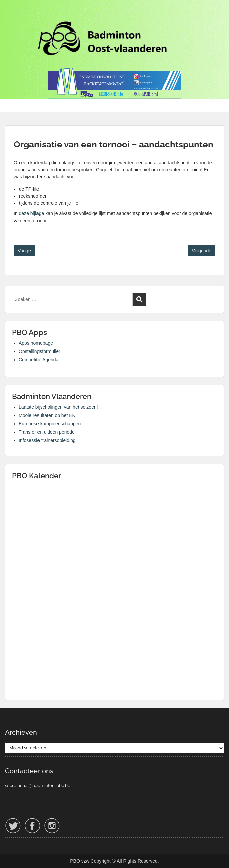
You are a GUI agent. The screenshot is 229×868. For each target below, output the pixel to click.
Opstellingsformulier (40, 351)
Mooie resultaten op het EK (47, 415)
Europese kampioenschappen (50, 424)
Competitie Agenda (39, 360)
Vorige (24, 251)
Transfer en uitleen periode (47, 432)
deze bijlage (32, 213)
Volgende (202, 251)
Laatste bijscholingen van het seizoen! (58, 407)
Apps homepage (36, 343)
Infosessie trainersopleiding (47, 440)
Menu (12, 11)
